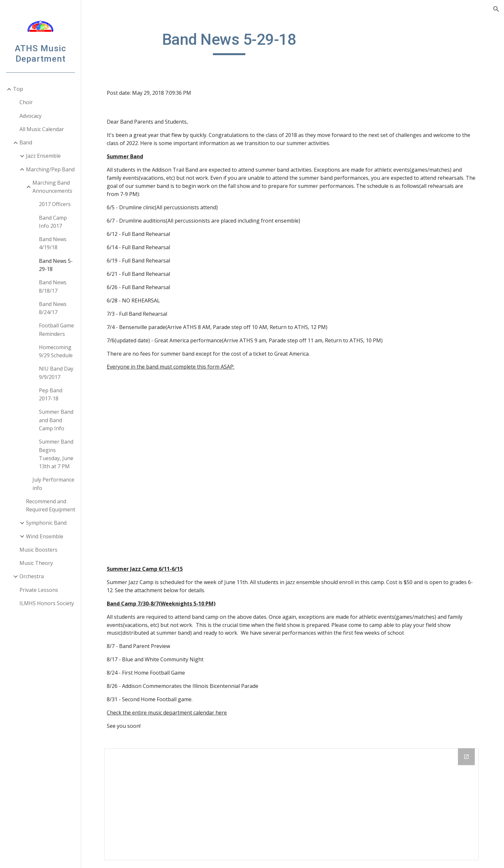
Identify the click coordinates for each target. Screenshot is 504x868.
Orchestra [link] (32, 576)
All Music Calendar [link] (42, 129)
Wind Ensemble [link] (45, 536)
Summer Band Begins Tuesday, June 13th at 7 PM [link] (56, 454)
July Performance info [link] (53, 484)
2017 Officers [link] (55, 204)
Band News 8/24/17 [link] (53, 308)
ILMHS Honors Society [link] (47, 603)
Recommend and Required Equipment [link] (51, 505)
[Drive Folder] (292, 804)
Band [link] (26, 142)
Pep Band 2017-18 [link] (51, 394)
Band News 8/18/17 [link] (53, 286)
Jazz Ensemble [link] (43, 156)
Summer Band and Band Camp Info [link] (56, 420)
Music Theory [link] (36, 563)
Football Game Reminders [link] (56, 330)
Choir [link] (26, 102)
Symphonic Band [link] (46, 523)
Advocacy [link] (31, 116)
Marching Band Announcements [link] (52, 187)
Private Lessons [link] (39, 590)
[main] (230, 43)
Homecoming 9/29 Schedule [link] (56, 351)
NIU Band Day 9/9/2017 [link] (56, 373)
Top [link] (18, 89)
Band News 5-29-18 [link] (56, 265)
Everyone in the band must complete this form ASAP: (172, 367)
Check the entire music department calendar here (168, 713)
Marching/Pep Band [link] (50, 169)
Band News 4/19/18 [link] (53, 243)
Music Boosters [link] (38, 550)
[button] (496, 9)
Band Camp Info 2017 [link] (53, 222)
